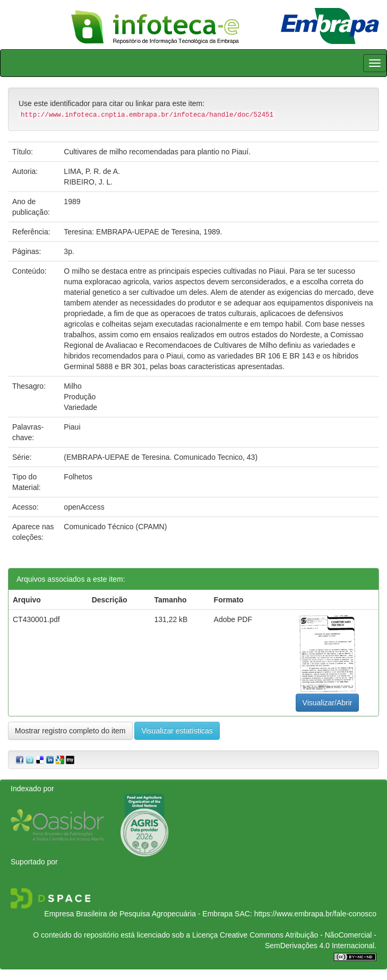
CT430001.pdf (36, 619)
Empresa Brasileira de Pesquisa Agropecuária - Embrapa (138, 914)
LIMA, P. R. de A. (92, 171)
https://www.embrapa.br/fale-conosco (315, 914)
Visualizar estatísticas (177, 731)
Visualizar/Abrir (328, 703)
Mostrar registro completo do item (70, 731)
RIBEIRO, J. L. (88, 182)
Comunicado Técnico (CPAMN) (115, 527)
